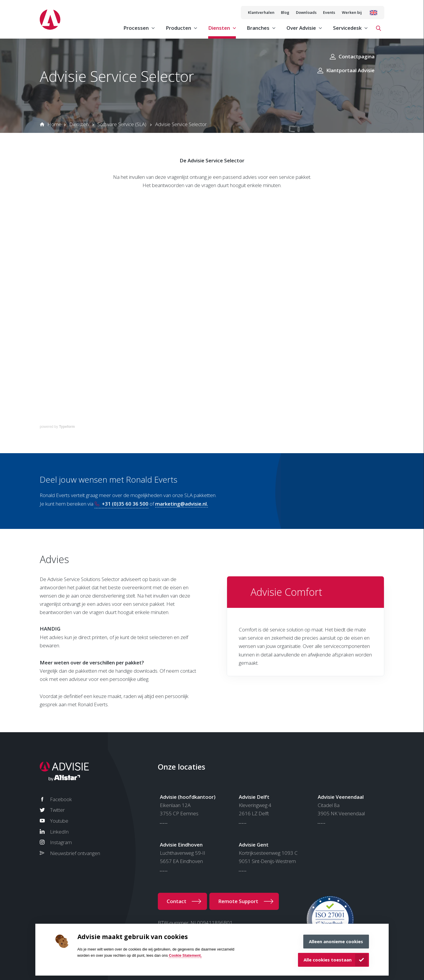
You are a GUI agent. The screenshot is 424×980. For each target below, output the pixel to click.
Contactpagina (357, 56)
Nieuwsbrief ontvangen (75, 853)
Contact (177, 901)
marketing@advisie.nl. (182, 504)
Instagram (61, 842)
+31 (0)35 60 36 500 (125, 504)
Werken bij (352, 12)
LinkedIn (59, 832)
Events (329, 12)
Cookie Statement (185, 955)
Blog (285, 12)
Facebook (61, 799)
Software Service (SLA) (122, 124)
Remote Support (238, 901)
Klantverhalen (261, 12)
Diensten (79, 124)
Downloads (306, 12)
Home (54, 124)
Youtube (59, 821)
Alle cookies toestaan (328, 960)
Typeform (67, 427)
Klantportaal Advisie (350, 70)
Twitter (57, 810)
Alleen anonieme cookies (336, 941)
